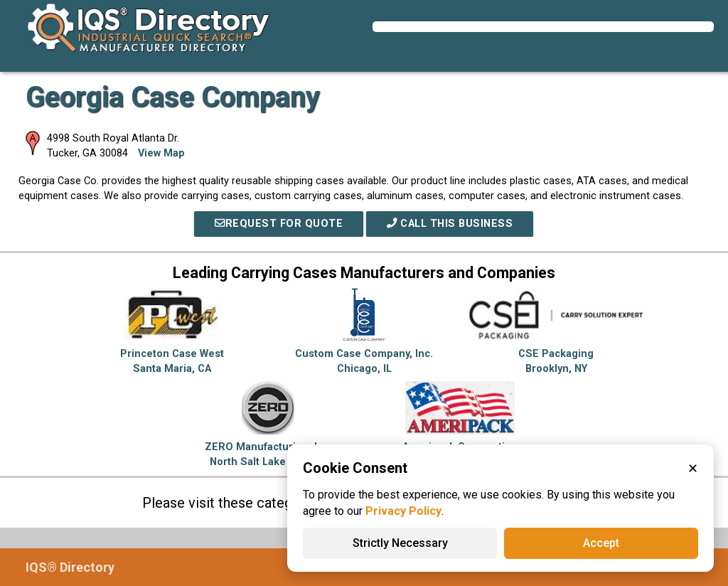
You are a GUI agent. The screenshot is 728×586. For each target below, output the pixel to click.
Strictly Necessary (400, 543)
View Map (161, 153)
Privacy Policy (403, 511)
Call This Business (450, 224)
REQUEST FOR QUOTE (279, 224)
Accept (601, 543)
